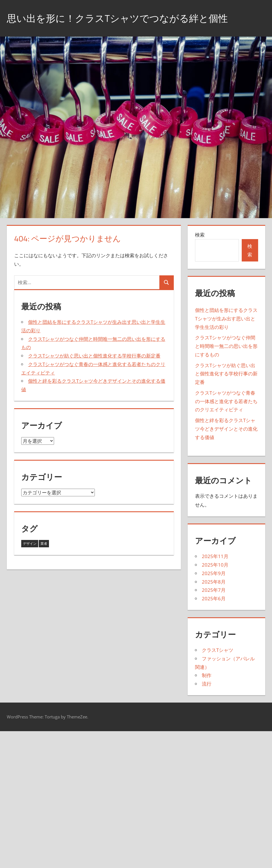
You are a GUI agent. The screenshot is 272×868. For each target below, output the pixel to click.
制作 (207, 675)
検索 (200, 235)
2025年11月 (215, 556)
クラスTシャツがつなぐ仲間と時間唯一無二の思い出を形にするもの (226, 346)
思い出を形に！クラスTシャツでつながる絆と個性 (124, 18)
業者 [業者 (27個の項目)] (44, 543)
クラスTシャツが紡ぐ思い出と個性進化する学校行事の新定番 (94, 356)
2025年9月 (214, 573)
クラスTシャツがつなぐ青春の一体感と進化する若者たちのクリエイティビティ (226, 401)
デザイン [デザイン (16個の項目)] (30, 543)
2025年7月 (214, 590)
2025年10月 (215, 565)
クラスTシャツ (218, 650)
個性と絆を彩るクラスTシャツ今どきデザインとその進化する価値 (226, 429)
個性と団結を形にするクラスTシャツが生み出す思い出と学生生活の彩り (226, 319)
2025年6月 (214, 598)
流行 (207, 684)
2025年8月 (214, 582)
